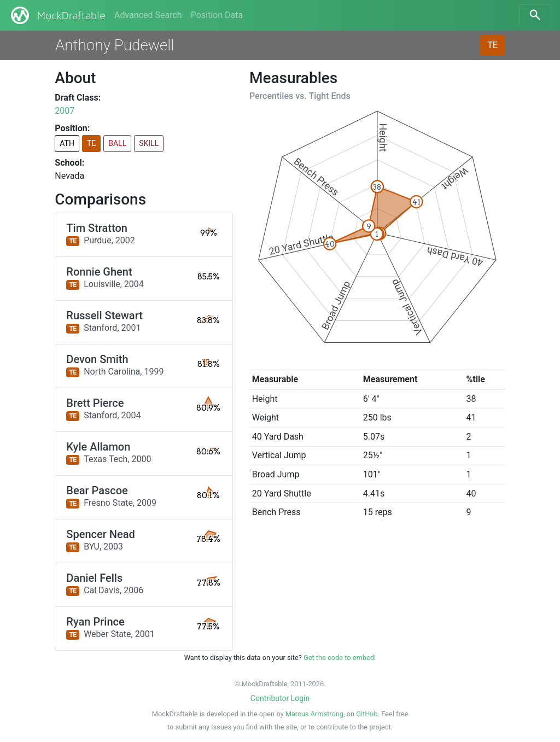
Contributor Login (280, 698)
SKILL (149, 143)
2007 (65, 111)
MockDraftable (57, 15)
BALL (117, 143)
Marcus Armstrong (314, 714)
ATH (67, 143)
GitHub (367, 714)
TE (492, 45)
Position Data (217, 15)
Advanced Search (148, 15)
